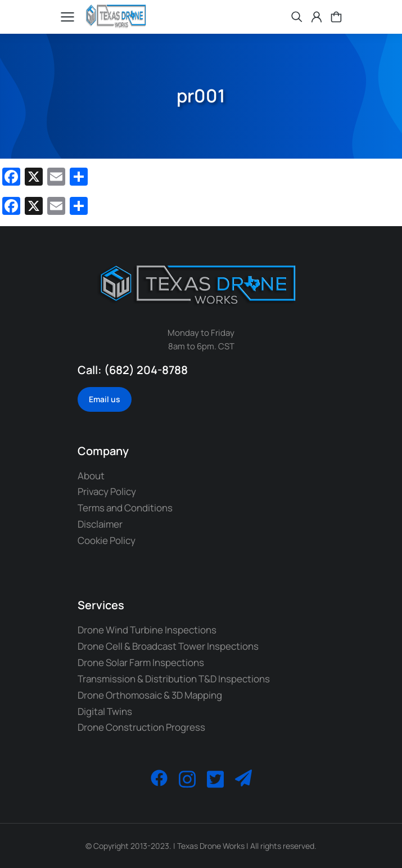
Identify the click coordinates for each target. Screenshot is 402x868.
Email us (105, 399)
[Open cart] (336, 17)
